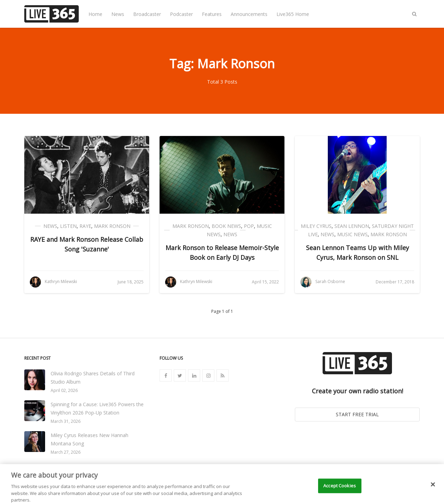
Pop (249, 226)
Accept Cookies (340, 495)
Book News (226, 226)
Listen (68, 226)
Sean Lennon (352, 226)
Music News (352, 234)
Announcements (249, 14)
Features (212, 14)
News (118, 14)
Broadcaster (147, 14)
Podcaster (181, 14)
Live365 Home (293, 14)
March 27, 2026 (66, 452)
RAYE (85, 226)
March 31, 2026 (66, 421)
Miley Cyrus (316, 226)
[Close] (433, 494)
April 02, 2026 (64, 390)
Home (95, 14)
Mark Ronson (112, 226)
